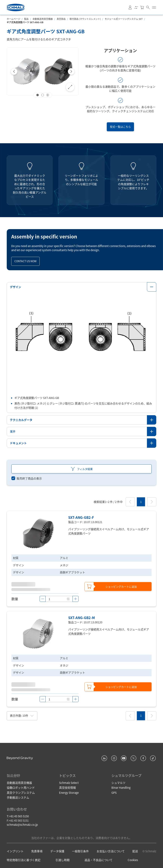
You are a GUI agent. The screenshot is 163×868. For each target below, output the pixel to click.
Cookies (133, 860)
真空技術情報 (67, 787)
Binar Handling (121, 787)
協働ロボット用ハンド (21, 787)
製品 (26, 19)
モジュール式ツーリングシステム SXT (124, 19)
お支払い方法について (111, 851)
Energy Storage (69, 792)
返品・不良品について (99, 860)
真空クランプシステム (21, 792)
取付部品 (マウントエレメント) (85, 19)
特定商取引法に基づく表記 (24, 860)
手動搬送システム (18, 797)
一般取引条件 (80, 851)
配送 (135, 851)
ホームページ (13, 19)
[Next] (71, 71)
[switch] (27, 479)
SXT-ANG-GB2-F (81, 517)
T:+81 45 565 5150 (18, 816)
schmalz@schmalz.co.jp (22, 825)
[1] (141, 502)
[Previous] (14, 71)
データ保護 (57, 851)
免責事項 (37, 851)
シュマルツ (118, 782)
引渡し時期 (63, 860)
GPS (114, 792)
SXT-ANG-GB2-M (81, 617)
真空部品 (61, 19)
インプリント (15, 851)
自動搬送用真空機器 (43, 19)
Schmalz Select (69, 782)
